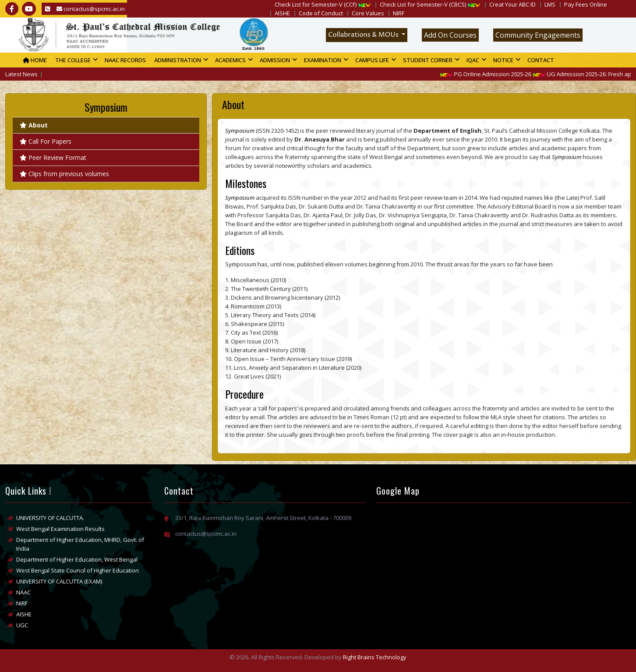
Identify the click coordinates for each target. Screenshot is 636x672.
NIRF (399, 13)
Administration (178, 60)
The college (73, 60)
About (34, 125)
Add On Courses (450, 35)
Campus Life (372, 60)
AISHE (282, 13)
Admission (275, 60)
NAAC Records (125, 60)
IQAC (473, 60)
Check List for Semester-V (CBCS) (423, 4)
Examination (323, 60)
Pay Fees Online (586, 4)
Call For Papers (46, 141)
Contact (541, 60)
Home (35, 60)
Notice (503, 60)
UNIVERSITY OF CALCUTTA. (50, 518)
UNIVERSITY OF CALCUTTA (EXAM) (59, 581)
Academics (230, 60)
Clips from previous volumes (64, 174)
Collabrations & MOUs (364, 35)
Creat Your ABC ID (512, 4)
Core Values (368, 13)
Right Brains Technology (375, 657)
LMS (550, 4)
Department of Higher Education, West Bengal (77, 559)
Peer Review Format (53, 157)
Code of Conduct (321, 13)
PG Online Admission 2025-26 (492, 74)
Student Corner (428, 60)
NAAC (23, 592)
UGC (22, 625)
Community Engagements (538, 35)
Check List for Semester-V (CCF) (316, 4)
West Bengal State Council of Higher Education (78, 570)
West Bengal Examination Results (60, 529)
